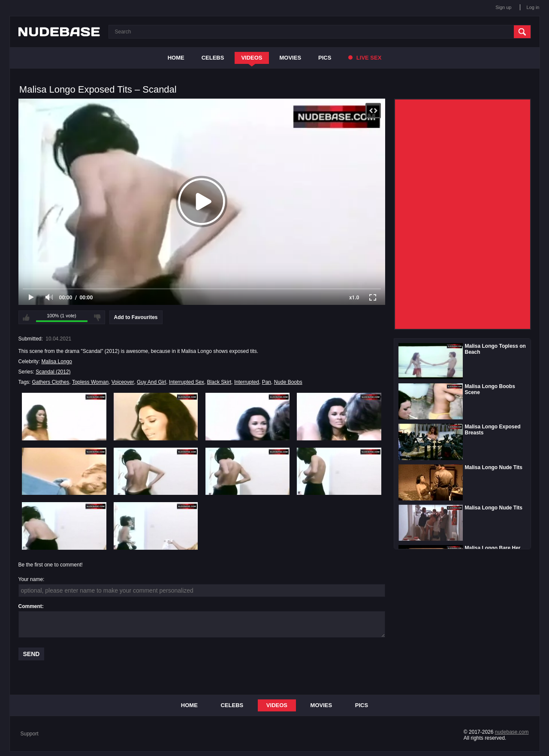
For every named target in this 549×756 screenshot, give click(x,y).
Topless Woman (90, 382)
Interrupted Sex (187, 382)
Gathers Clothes (51, 382)
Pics (325, 58)
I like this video (26, 317)
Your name (31, 579)
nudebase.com (512, 732)
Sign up (503, 7)
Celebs (213, 58)
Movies (291, 58)
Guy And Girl (151, 382)
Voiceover (123, 382)
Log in (533, 7)
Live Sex (365, 58)
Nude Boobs (288, 382)
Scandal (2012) (53, 372)
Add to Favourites (136, 317)
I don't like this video (97, 317)
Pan (267, 382)
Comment (30, 606)
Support (30, 734)
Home (176, 58)
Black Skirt (219, 382)
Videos (252, 58)
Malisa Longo (57, 361)
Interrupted (247, 382)
